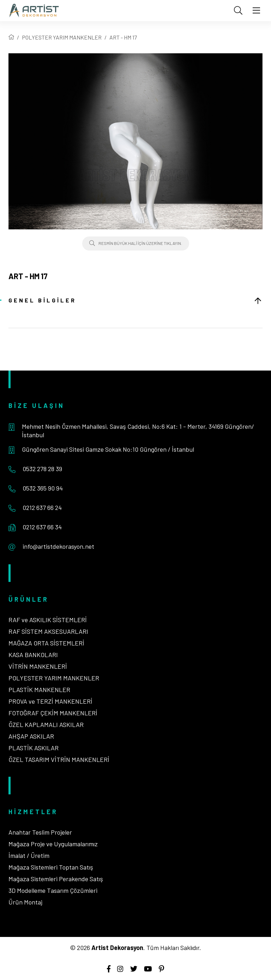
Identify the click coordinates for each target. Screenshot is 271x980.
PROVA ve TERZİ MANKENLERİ (50, 701)
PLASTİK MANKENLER (39, 690)
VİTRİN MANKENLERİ (38, 666)
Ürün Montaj (25, 902)
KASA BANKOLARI (33, 655)
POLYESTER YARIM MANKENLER (62, 37)
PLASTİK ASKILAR (34, 748)
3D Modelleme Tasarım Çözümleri (53, 890)
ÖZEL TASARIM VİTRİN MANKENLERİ (59, 759)
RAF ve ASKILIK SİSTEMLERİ (48, 620)
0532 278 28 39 (42, 469)
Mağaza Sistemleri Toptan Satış (51, 867)
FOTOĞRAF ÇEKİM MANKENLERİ (53, 713)
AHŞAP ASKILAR (31, 736)
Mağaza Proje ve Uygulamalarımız (53, 844)
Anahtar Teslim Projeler (40, 832)
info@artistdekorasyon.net (58, 546)
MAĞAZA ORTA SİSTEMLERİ (46, 643)
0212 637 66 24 (42, 507)
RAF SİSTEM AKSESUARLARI (48, 631)
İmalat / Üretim (29, 855)
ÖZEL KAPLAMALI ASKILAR (46, 725)
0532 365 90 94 (43, 488)
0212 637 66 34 (42, 527)
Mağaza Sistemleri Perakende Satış (56, 879)
